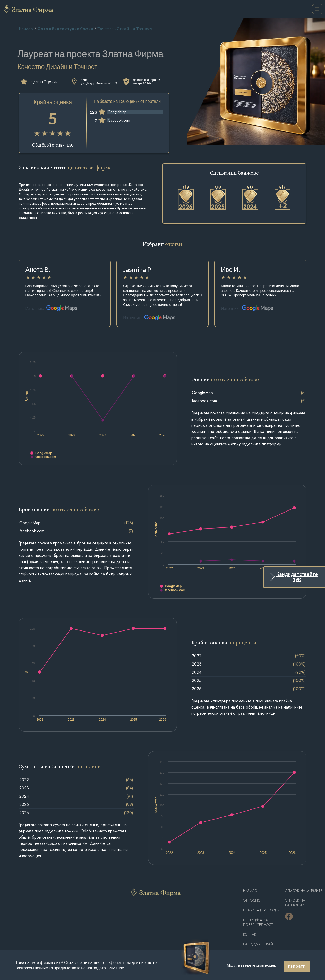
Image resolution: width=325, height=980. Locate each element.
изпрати (297, 966)
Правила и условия (261, 910)
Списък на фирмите (304, 891)
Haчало (250, 891)
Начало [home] (26, 29)
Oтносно (252, 901)
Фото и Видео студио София (65, 29)
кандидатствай (258, 944)
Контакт (251, 935)
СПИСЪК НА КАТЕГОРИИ (295, 903)
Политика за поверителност (258, 922)
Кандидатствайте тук (297, 577)
